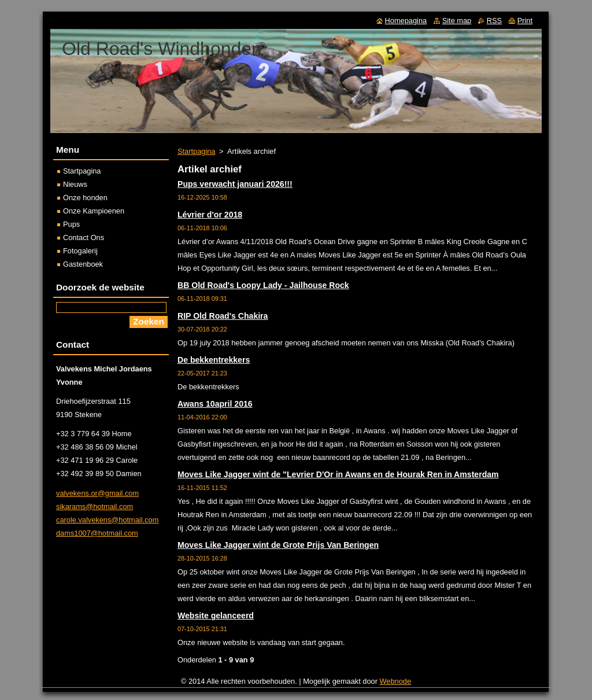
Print (525, 21)
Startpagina (196, 151)
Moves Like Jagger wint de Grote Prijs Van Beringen (278, 545)
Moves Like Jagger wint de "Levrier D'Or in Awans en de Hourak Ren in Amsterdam (338, 474)
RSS (494, 21)
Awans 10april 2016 (215, 404)
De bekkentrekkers (214, 360)
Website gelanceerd (216, 616)
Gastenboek (83, 264)
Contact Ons (84, 237)
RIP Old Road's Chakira (223, 316)
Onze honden (85, 198)
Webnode (396, 681)
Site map (457, 21)
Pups (71, 224)
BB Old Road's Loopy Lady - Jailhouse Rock (263, 285)
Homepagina (406, 21)
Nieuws (75, 184)
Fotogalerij (80, 251)
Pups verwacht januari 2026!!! (235, 184)
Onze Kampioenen (94, 211)
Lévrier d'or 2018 (210, 215)
